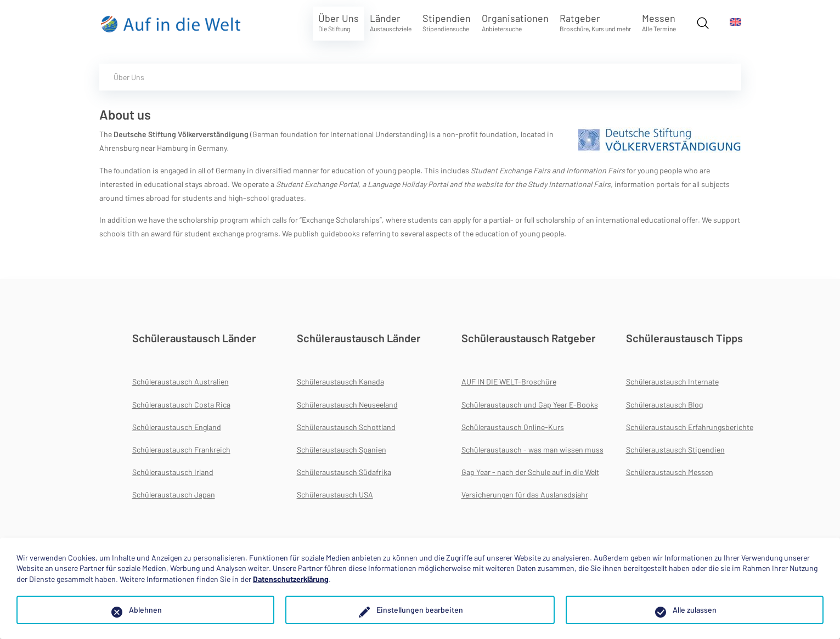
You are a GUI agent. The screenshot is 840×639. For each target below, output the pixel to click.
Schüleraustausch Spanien (342, 449)
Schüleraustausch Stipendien (675, 449)
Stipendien (447, 22)
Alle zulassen (695, 610)
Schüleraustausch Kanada (340, 381)
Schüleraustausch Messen (670, 472)
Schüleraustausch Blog (664, 405)
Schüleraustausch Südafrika (344, 472)
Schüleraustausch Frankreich (181, 449)
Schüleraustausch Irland (173, 472)
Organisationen (515, 22)
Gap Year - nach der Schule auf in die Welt (530, 472)
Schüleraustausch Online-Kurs (513, 427)
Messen (659, 22)
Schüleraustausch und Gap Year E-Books (530, 405)
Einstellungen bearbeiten (420, 610)
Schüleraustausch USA (335, 494)
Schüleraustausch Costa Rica (181, 405)
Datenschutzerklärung (291, 579)
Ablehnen (145, 610)
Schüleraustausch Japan (174, 494)
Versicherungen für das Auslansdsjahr (525, 494)
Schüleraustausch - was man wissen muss (532, 449)
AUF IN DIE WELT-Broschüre (509, 381)
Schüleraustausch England (177, 427)
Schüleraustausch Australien (181, 381)
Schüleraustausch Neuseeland (347, 405)
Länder (391, 22)
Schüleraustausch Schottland (346, 427)
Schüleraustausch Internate (672, 381)
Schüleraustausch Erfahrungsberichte (690, 427)
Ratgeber (595, 22)
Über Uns (339, 22)
